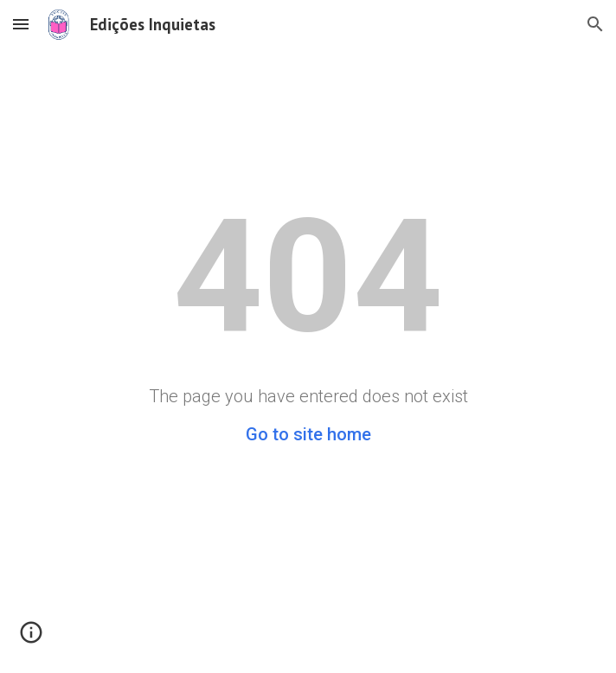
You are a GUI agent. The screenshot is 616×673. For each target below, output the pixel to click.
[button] (21, 24)
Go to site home (308, 434)
